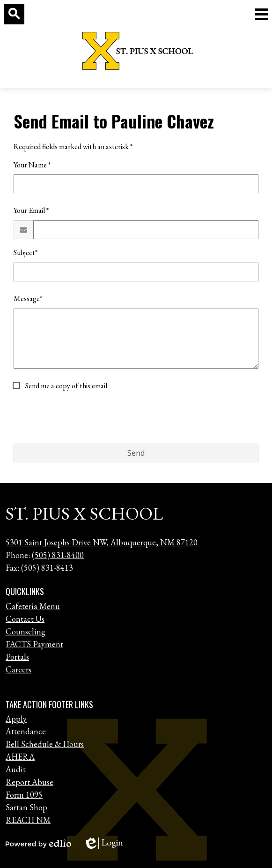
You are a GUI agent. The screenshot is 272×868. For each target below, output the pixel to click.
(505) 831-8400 (58, 555)
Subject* (26, 253)
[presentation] (85, 418)
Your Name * (32, 165)
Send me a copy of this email (66, 386)
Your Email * (31, 210)
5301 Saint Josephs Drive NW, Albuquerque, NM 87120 (102, 542)
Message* (28, 298)
